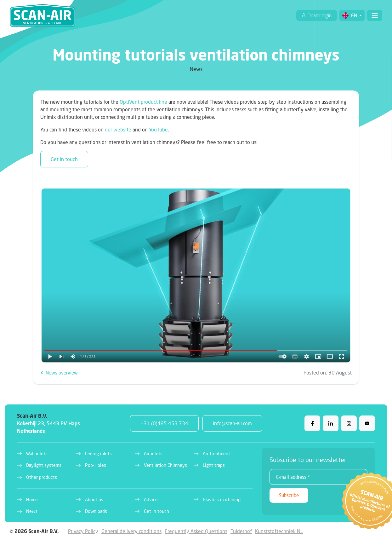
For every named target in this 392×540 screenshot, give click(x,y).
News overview (59, 373)
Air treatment (216, 453)
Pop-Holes (96, 465)
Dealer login (319, 15)
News (32, 511)
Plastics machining (222, 499)
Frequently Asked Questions (196, 531)
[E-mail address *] (318, 477)
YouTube (158, 129)
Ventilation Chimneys (165, 465)
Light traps (214, 465)
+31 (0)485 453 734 (164, 423)
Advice (151, 499)
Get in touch (64, 159)
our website (118, 129)
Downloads (96, 511)
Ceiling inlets (98, 453)
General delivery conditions (131, 531)
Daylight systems (44, 465)
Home (32, 499)
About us (94, 499)
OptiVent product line (143, 102)
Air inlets (153, 453)
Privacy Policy (83, 531)
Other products (42, 477)
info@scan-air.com (232, 423)
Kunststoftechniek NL (279, 531)
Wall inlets (37, 453)
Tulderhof (241, 531)
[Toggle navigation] (375, 15)
